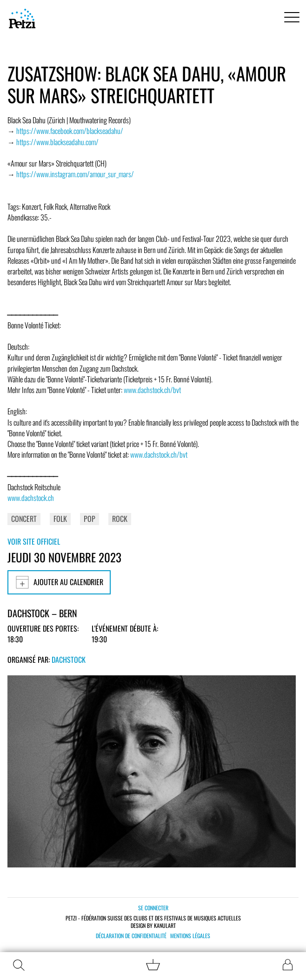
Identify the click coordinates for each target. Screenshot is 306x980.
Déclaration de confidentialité (131, 936)
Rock (120, 519)
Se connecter (153, 908)
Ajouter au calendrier (59, 582)
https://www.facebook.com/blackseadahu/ (70, 131)
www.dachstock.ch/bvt (152, 390)
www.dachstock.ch (31, 498)
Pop (90, 519)
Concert (24, 519)
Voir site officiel (34, 541)
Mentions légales (190, 936)
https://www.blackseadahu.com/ (57, 142)
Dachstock (69, 660)
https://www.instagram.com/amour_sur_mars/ (75, 174)
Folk (60, 519)
